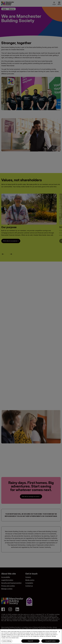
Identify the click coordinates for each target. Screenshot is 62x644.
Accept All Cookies (51, 641)
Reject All (30, 641)
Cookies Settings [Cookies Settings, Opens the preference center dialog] (7, 641)
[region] (31, 637)
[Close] (59, 632)
